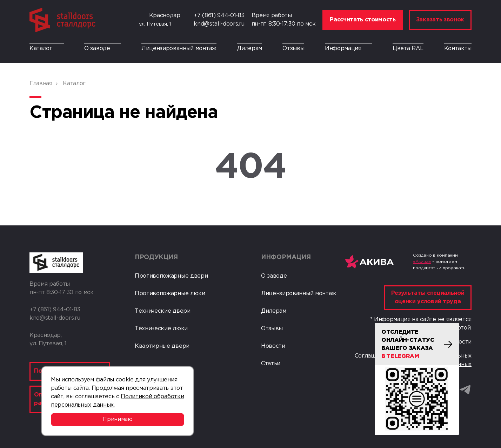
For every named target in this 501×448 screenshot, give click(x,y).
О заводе (102, 49)
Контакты (458, 49)
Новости (273, 346)
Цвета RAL (408, 49)
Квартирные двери (162, 346)
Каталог (47, 49)
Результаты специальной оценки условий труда (428, 297)
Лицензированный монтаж (179, 49)
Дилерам (249, 49)
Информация (349, 49)
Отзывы (293, 49)
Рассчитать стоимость (363, 20)
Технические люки (161, 329)
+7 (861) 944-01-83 (219, 16)
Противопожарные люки (170, 294)
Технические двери (163, 311)
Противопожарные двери (171, 276)
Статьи (271, 364)
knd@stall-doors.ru (219, 24)
